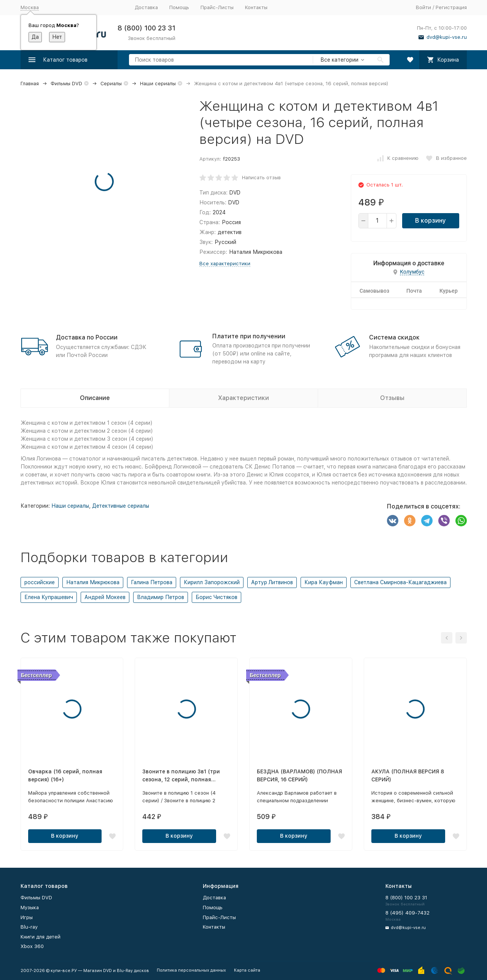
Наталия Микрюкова (93, 582)
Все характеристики (225, 264)
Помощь (179, 7)
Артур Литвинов (272, 582)
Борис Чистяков (216, 597)
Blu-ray (29, 927)
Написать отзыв (261, 178)
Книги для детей (41, 937)
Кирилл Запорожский (212, 582)
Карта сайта (247, 970)
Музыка (30, 907)
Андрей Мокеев (105, 597)
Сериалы (111, 84)
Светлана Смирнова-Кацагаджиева (400, 582)
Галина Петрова (152, 582)
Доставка (146, 7)
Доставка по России (87, 337)
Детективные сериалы (121, 506)
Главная (30, 84)
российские (40, 582)
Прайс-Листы (217, 7)
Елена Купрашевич (49, 597)
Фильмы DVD (66, 84)
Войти (423, 7)
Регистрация (451, 7)
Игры (27, 917)
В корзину (431, 221)
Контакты (256, 7)
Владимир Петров (161, 597)
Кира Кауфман (324, 582)
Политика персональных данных (191, 970)
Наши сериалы (158, 84)
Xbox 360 (32, 946)
